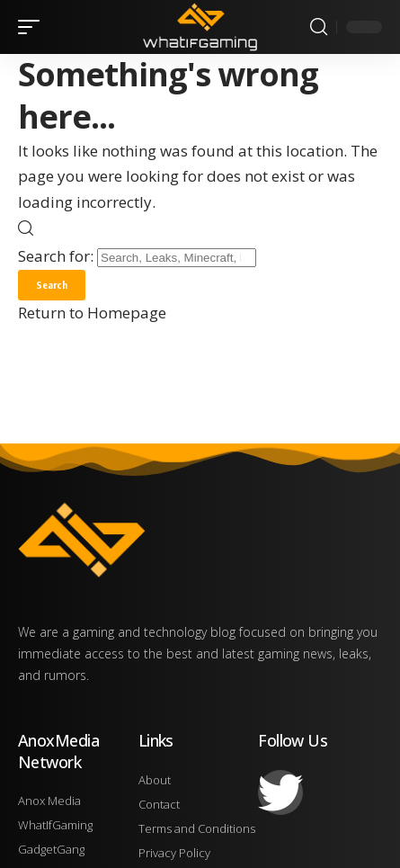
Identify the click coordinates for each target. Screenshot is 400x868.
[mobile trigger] (33, 27)
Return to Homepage (92, 313)
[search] (319, 27)
